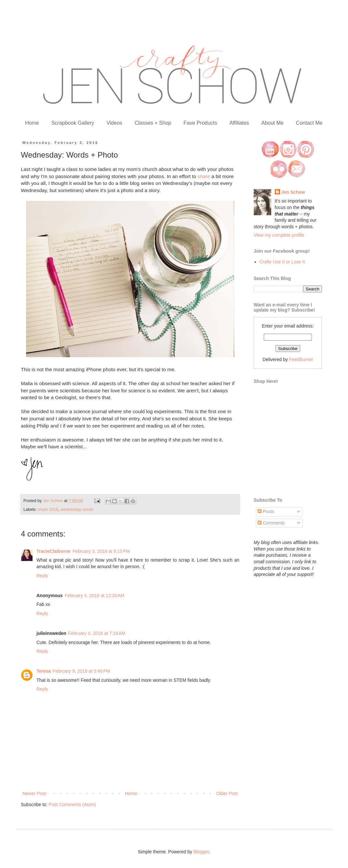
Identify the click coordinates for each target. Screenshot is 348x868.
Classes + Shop (153, 123)
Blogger (201, 852)
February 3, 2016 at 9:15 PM (101, 551)
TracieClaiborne (54, 551)
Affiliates (239, 123)
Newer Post (34, 793)
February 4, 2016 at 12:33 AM (94, 595)
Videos (114, 123)
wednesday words (77, 510)
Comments (271, 523)
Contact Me (309, 123)
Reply (42, 576)
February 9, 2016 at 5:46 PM (81, 671)
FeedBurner (301, 359)
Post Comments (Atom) (72, 805)
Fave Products (200, 123)
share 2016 (48, 510)
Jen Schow (293, 192)
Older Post (227, 793)
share (204, 176)
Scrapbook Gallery (73, 123)
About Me (272, 123)
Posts (266, 511)
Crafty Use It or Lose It (282, 262)
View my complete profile (279, 235)
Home (32, 123)
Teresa (44, 671)
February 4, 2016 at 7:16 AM (97, 633)
